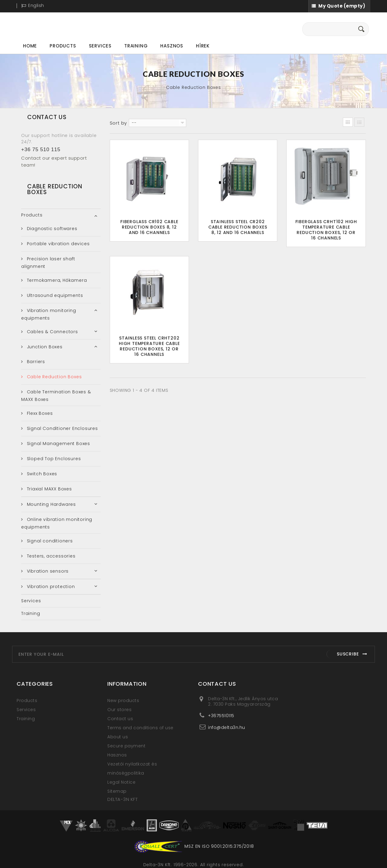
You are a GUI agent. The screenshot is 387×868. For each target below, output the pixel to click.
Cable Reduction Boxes (54, 377)
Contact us (120, 719)
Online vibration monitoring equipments (57, 523)
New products (123, 701)
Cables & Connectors (52, 332)
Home (30, 46)
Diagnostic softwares (51, 229)
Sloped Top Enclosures (53, 459)
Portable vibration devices (58, 244)
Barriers (35, 362)
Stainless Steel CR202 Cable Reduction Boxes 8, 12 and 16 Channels (238, 227)
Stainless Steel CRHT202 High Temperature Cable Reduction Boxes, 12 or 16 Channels (149, 346)
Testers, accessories (50, 556)
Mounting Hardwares (51, 504)
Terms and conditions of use (140, 728)
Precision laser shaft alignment (48, 263)
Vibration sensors (47, 571)
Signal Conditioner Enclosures (62, 428)
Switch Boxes (41, 474)
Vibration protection (50, 587)
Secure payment (126, 746)
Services (100, 46)
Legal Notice (121, 782)
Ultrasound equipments (54, 295)
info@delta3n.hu (227, 727)
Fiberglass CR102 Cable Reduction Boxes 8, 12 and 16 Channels (149, 227)
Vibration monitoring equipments (49, 314)
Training (136, 46)
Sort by (119, 123)
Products (63, 46)
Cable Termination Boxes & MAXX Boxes (56, 396)
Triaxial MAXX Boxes (49, 489)
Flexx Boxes (39, 413)
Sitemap (117, 791)
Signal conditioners (49, 541)
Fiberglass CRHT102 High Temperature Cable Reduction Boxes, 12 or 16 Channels (326, 230)
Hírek (203, 46)
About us (118, 737)
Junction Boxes (44, 347)
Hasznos (172, 46)
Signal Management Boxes (58, 444)
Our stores (119, 710)
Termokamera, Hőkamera (56, 280)
